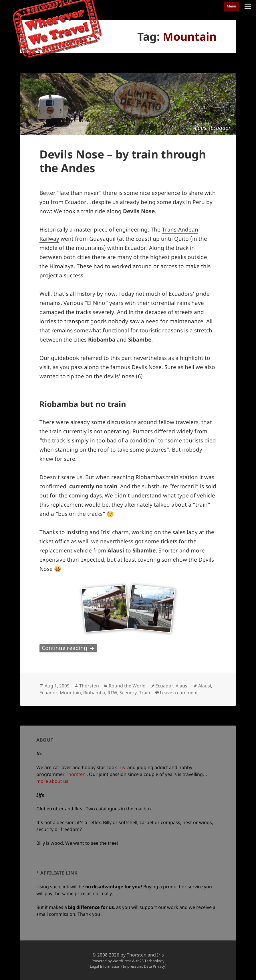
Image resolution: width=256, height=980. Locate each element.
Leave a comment (179, 693)
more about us (52, 781)
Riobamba (94, 693)
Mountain (70, 693)
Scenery (128, 693)
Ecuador (48, 693)
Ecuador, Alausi (172, 686)
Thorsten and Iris (145, 955)
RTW (112, 693)
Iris (122, 767)
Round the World (127, 686)
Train (145, 693)
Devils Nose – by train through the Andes (123, 161)
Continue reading (69, 648)
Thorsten (89, 686)
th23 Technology (150, 961)
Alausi (205, 686)
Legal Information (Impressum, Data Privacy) (128, 966)
